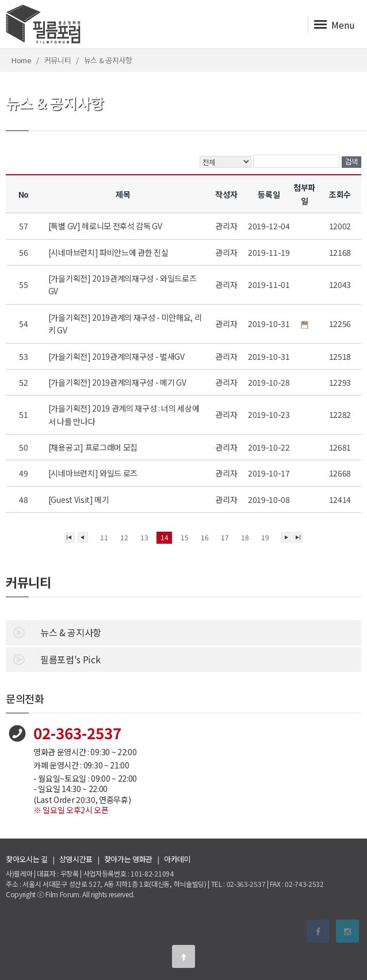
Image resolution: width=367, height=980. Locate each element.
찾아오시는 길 (27, 859)
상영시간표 (76, 859)
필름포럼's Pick (53, 659)
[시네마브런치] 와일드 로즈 (94, 473)
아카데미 (177, 859)
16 (204, 537)
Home (22, 60)
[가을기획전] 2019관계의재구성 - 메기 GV (118, 382)
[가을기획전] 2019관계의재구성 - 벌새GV (117, 356)
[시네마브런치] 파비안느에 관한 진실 (109, 252)
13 (144, 537)
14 (164, 537)
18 (245, 537)
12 (124, 537)
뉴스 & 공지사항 (53, 632)
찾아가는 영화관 (128, 859)
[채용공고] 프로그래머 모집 (94, 447)
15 (184, 537)
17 (225, 537)
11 (104, 537)
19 (265, 537)
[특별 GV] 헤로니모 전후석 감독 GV (106, 226)
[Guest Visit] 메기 (80, 499)
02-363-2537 (77, 733)
